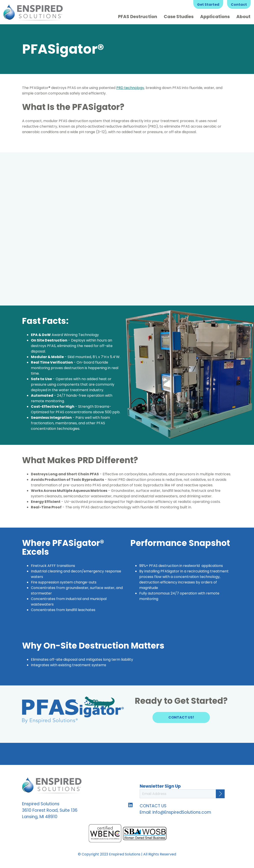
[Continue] (220, 794)
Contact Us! (181, 717)
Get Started (208, 5)
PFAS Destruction (138, 17)
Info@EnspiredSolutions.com (182, 812)
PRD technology (130, 88)
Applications (215, 17)
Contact (239, 5)
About (243, 17)
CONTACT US (153, 806)
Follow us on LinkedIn (130, 805)
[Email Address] (182, 794)
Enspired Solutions (33, 12)
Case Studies (179, 17)
